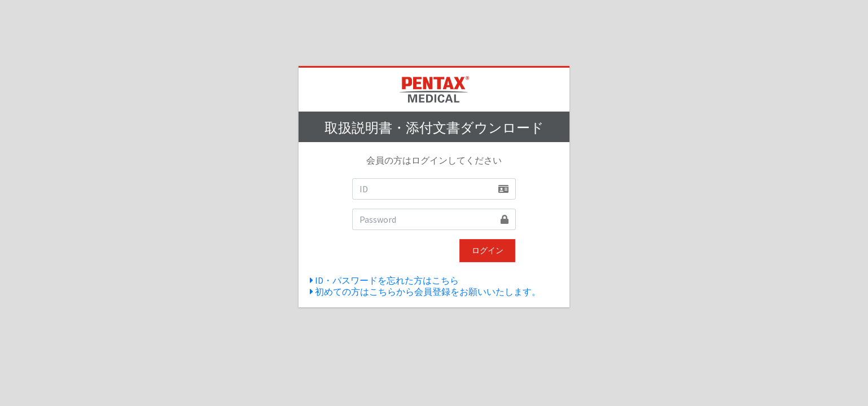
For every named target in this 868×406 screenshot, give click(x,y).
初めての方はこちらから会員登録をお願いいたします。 (425, 292)
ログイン (488, 250)
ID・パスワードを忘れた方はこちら (384, 280)
